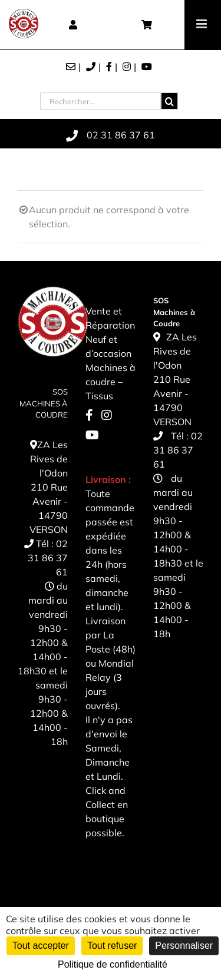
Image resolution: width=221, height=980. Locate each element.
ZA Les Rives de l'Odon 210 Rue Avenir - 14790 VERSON (49, 487)
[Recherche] (169, 101)
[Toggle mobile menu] (202, 24)
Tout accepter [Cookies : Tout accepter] (41, 946)
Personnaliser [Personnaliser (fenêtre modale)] (184, 946)
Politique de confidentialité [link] (113, 964)
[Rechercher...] (100, 101)
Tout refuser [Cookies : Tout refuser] (112, 946)
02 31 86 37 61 (48, 558)
